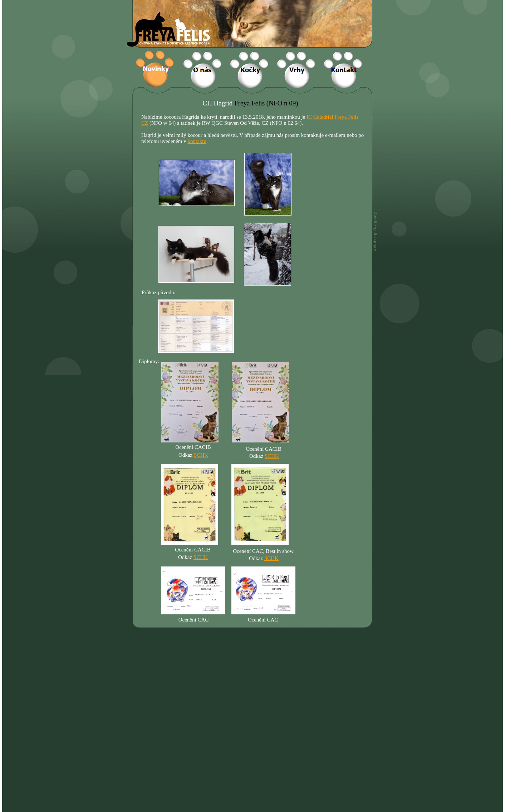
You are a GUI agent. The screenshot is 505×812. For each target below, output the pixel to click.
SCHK (201, 557)
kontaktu (197, 141)
